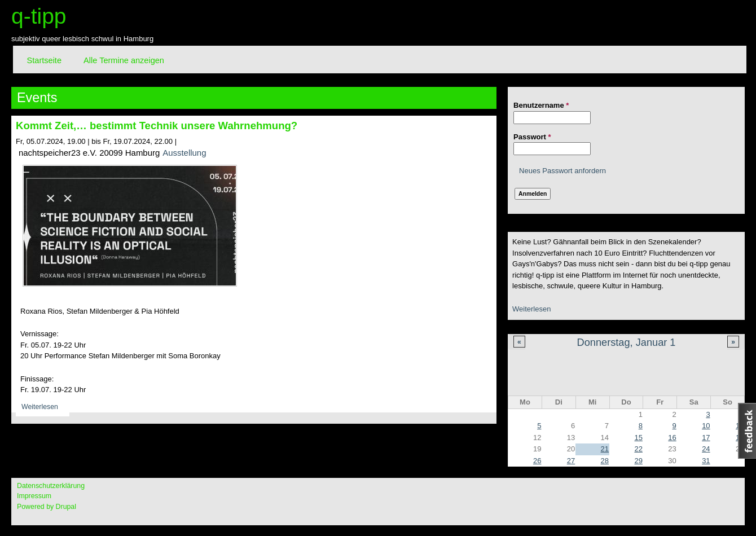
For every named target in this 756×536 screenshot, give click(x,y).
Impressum (34, 496)
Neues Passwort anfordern (562, 171)
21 (605, 449)
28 (605, 461)
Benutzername (541, 105)
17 (706, 438)
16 (672, 438)
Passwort (532, 137)
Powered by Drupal (47, 507)
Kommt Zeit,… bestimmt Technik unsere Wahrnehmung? (157, 126)
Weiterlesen (531, 309)
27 (571, 461)
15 (638, 438)
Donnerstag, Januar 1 (627, 342)
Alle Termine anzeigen (124, 60)
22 (638, 449)
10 (706, 426)
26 (537, 461)
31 (706, 461)
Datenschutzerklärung (51, 486)
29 (638, 461)
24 (706, 449)
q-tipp (39, 16)
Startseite (44, 60)
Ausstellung (184, 153)
